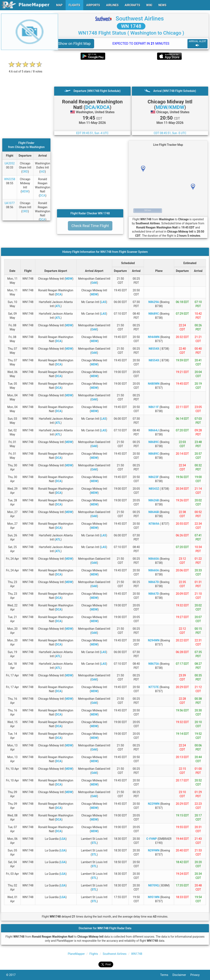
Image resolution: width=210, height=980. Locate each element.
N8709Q (153, 885)
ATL (58, 306)
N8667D (154, 582)
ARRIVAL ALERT (197, 44)
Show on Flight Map (74, 44)
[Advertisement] (131, 73)
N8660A (154, 559)
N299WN (154, 850)
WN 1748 (131, 26)
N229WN (154, 804)
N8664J (154, 430)
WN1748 (137, 954)
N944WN (154, 337)
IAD (42, 172)
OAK (94, 283)
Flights (94, 954)
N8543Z (154, 489)
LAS (104, 302)
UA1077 (10, 203)
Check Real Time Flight (90, 226)
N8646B (154, 512)
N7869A (154, 524)
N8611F (154, 407)
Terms (166, 975)
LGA (63, 839)
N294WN (154, 640)
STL (94, 843)
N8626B (154, 500)
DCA (43, 196)
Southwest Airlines (140, 19)
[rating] (26, 69)
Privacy (197, 975)
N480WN (154, 384)
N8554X (154, 349)
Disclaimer (181, 975)
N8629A (154, 302)
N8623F (154, 477)
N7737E (154, 687)
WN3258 (10, 179)
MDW (25, 191)
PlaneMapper (76, 954)
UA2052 (10, 163)
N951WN (154, 897)
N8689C (154, 314)
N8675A (154, 664)
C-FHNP (152, 839)
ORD (25, 172)
